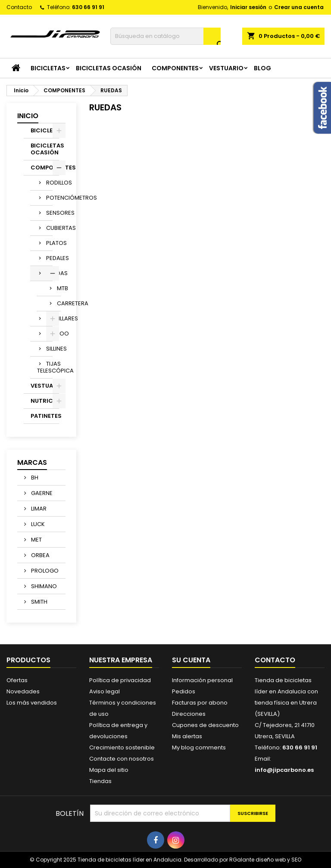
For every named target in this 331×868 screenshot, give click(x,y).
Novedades (23, 691)
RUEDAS (49, 273)
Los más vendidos (32, 703)
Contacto (19, 7)
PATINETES (45, 416)
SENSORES (49, 213)
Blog (262, 68)
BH (34, 478)
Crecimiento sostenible (122, 747)
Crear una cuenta (299, 7)
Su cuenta (191, 660)
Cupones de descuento (205, 725)
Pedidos (184, 691)
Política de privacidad (120, 680)
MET (36, 540)
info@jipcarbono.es (284, 770)
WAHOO (49, 334)
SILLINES (49, 349)
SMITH (39, 602)
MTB (59, 288)
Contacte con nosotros (122, 759)
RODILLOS (49, 183)
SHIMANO (43, 586)
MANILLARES (49, 318)
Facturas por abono (200, 703)
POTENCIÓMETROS (49, 198)
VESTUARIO (226, 68)
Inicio (28, 116)
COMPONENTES (175, 68)
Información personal (202, 680)
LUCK (37, 524)
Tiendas (100, 781)
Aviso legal (105, 691)
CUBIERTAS (49, 228)
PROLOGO (44, 571)
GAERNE (41, 493)
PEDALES (49, 258)
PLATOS (49, 243)
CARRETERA (59, 303)
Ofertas (17, 680)
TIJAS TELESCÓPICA (45, 367)
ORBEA (40, 555)
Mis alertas (187, 736)
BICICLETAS (48, 68)
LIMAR (38, 509)
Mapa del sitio (109, 770)
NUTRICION (45, 401)
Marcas (32, 462)
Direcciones (189, 714)
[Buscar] (165, 36)
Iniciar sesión (248, 7)
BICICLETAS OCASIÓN (109, 68)
